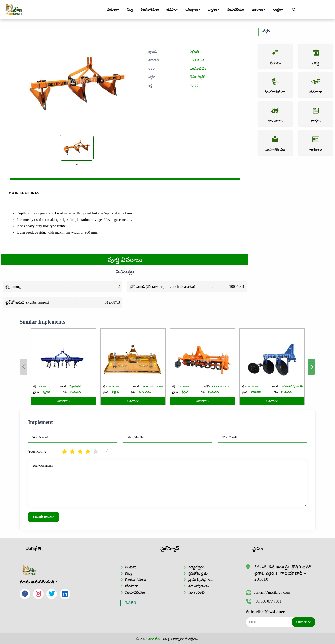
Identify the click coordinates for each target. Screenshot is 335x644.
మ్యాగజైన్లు (196, 567)
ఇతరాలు (259, 10)
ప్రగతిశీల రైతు (198, 573)
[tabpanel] (77, 148)
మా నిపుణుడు (199, 586)
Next (311, 367)
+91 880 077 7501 (264, 601)
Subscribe (303, 622)
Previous (24, 367)
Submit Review (43, 517)
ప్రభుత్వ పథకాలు (201, 580)
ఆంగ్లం (278, 10)
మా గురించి (197, 592)
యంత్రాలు (193, 10)
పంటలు (113, 10)
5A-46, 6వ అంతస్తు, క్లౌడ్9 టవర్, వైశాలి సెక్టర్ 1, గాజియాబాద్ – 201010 (284, 573)
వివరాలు (64, 401)
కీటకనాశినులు (150, 10)
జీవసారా (172, 10)
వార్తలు (214, 10)
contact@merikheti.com (268, 592)
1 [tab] (77, 165)
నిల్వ (130, 10)
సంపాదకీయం (235, 10)
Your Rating (37, 451)
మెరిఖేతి (131, 603)
